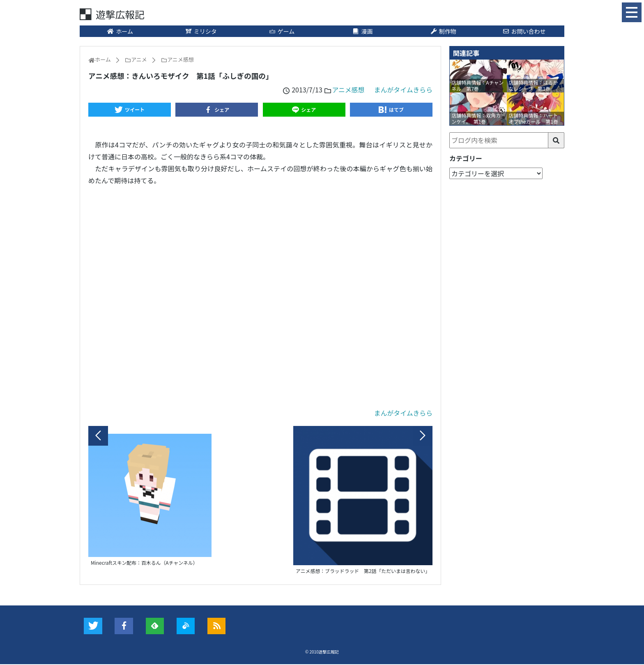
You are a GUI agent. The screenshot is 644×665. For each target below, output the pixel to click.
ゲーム (282, 32)
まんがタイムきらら (403, 90)
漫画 (363, 32)
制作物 (443, 32)
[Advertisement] (260, 297)
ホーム (120, 32)
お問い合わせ (524, 32)
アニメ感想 (347, 90)
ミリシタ (201, 32)
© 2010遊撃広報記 (322, 653)
